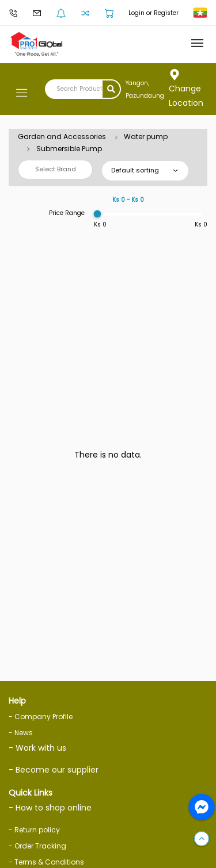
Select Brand (56, 169)
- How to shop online (50, 808)
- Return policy (34, 830)
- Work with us (37, 748)
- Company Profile (41, 717)
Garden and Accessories (62, 137)
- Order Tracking (37, 846)
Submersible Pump (69, 149)
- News (21, 733)
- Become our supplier (54, 770)
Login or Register (154, 13)
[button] (202, 839)
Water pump (146, 137)
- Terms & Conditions (46, 862)
